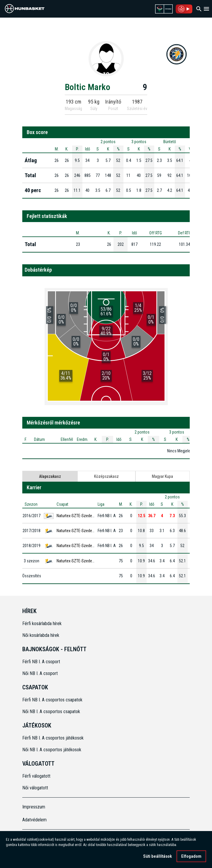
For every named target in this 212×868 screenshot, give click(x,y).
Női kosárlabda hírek (41, 635)
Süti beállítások (157, 856)
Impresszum (34, 807)
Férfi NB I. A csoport (41, 662)
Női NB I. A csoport (40, 673)
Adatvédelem (34, 820)
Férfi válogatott (36, 776)
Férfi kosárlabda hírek (42, 623)
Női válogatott (35, 788)
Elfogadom (191, 856)
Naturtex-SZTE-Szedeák (76, 516)
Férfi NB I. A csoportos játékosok (53, 738)
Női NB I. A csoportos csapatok (52, 712)
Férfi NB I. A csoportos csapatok (53, 700)
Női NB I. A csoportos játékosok (52, 750)
